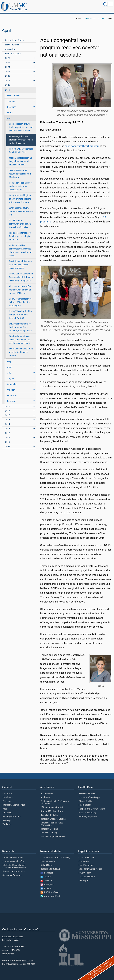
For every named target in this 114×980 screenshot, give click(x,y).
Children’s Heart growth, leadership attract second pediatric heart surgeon (21, 124)
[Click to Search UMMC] (104, 4)
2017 (8, 408)
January (11, 98)
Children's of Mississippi (89, 794)
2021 (8, 77)
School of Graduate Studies (53, 816)
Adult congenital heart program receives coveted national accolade (21, 137)
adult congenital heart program (82, 143)
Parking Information (12, 813)
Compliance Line (86, 854)
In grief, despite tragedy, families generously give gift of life (20, 233)
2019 (102, 15)
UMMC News (46, 862)
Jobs (5, 806)
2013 (8, 425)
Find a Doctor (85, 802)
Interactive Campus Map (14, 802)
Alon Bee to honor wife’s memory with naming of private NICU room (20, 287)
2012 (8, 430)
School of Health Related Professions (52, 821)
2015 (8, 416)
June (10, 364)
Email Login (8, 794)
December (12, 398)
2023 (8, 68)
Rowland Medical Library (52, 808)
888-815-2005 (29, 961)
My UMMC (7, 810)
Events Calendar (48, 858)
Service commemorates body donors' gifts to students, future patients (20, 324)
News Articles (14, 92)
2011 (8, 434)
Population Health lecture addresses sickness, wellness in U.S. (21, 183)
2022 (8, 73)
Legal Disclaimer (86, 862)
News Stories (48, 5)
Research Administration (14, 868)
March (10, 109)
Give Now (7, 798)
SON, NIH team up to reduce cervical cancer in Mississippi (20, 171)
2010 (8, 439)
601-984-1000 (27, 957)
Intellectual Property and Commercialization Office (14, 863)
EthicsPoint (84, 858)
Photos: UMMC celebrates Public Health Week (21, 147)
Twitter (46, 874)
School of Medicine (49, 826)
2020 (8, 82)
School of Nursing (49, 830)
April (9, 115)
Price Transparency (87, 810)
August (11, 375)
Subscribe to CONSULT (51, 866)
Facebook (47, 870)
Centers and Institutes (13, 854)
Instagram (47, 881)
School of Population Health (53, 833)
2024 (8, 64)
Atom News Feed (50, 893)
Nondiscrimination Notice (90, 866)
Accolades (10, 46)
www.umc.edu (8, 951)
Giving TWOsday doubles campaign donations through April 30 (20, 311)
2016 (8, 412)
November (12, 392)
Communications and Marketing (55, 854)
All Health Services (87, 790)
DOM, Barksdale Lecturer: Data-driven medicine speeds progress (21, 261)
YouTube (46, 877)
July (9, 370)
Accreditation (47, 790)
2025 (8, 59)
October (11, 387)
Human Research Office (13, 858)
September (12, 381)
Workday (7, 821)
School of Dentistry (49, 812)
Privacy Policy (85, 870)
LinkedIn (46, 885)
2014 (8, 421)
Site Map (7, 817)
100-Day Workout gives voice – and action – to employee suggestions (20, 336)
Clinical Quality (85, 798)
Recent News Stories (15, 37)
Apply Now (45, 794)
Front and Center (13, 50)
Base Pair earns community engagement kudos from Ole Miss (20, 221)
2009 (8, 443)
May (9, 358)
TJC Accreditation (87, 874)
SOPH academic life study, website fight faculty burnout (21, 349)
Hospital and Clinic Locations (92, 806)
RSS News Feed (50, 889)
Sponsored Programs (12, 872)
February (11, 104)
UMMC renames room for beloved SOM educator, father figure (21, 299)
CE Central (7, 790)
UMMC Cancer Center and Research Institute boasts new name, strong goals (21, 274)
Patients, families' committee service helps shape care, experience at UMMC (21, 247)
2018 (8, 403)
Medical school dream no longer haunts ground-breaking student (20, 158)
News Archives (12, 42)
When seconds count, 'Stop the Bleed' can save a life (21, 208)
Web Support (84, 877)
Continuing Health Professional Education (55, 799)
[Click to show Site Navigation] (111, 4)
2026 (8, 55)
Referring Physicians (88, 813)
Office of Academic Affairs (52, 804)
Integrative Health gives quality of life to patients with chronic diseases (20, 196)
